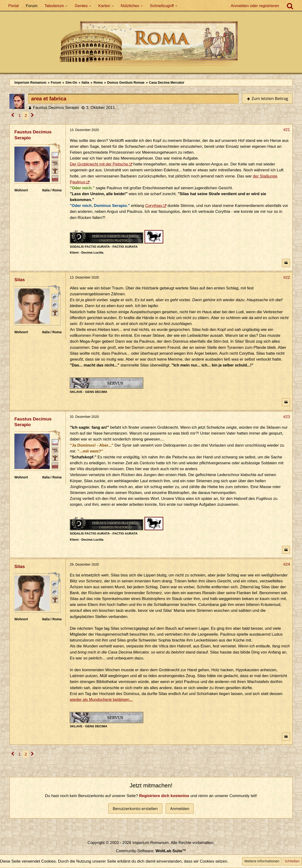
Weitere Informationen (262, 861)
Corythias (154, 206)
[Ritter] (55, 155)
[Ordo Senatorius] (55, 178)
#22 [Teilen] (287, 278)
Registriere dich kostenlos (164, 796)
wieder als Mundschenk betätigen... (101, 700)
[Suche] (290, 6)
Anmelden (180, 808)
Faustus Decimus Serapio (56, 108)
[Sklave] (55, 297)
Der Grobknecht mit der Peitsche (99, 164)
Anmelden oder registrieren (255, 6)
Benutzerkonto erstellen (135, 808)
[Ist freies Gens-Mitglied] (55, 171)
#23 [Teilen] (287, 417)
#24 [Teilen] (287, 564)
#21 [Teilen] (287, 130)
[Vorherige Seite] (13, 116)
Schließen (292, 861)
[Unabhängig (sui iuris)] (55, 313)
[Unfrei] (55, 305)
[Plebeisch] (55, 163)
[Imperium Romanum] (151, 45)
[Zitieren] (286, 263)
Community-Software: (151, 851)
